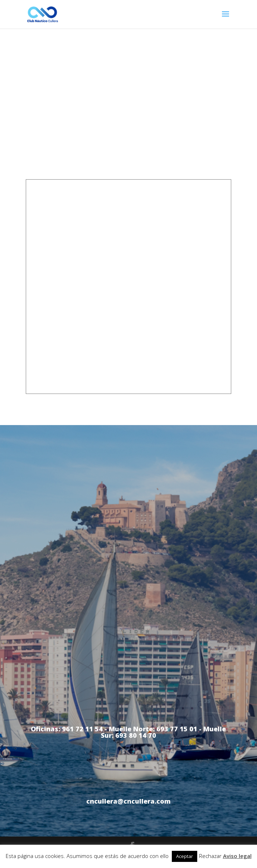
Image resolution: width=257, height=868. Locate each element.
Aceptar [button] (185, 856)
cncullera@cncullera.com (128, 801)
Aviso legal (237, 856)
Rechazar (210, 856)
